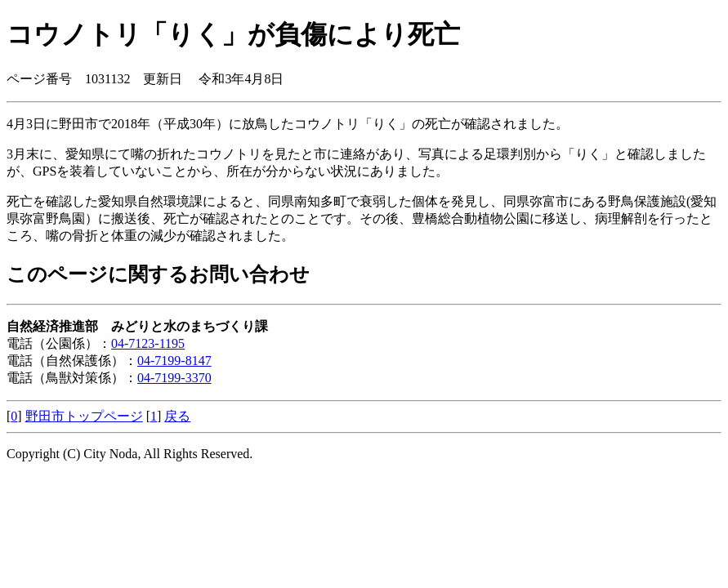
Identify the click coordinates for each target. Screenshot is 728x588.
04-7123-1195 (148, 343)
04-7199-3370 (174, 378)
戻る (177, 416)
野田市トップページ (84, 416)
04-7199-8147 (174, 361)
